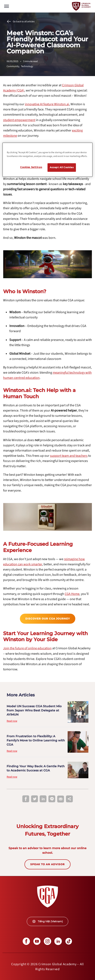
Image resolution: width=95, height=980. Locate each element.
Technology (27, 66)
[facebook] (26, 799)
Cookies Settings (31, 167)
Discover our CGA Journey (48, 619)
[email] (61, 799)
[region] (47, 160)
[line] (52, 799)
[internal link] (47, 104)
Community (14, 66)
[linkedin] (43, 799)
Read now (12, 721)
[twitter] (34, 799)
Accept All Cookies (62, 167)
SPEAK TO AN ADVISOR (47, 864)
